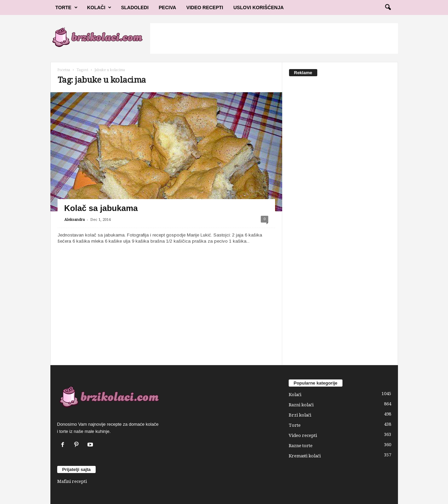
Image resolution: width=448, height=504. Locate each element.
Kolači (99, 7)
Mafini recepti (72, 481)
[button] (388, 7)
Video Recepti (205, 7)
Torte (67, 7)
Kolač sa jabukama (101, 208)
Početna (64, 70)
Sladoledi (135, 7)
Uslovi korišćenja (259, 7)
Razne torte (301, 446)
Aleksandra (75, 220)
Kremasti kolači (305, 456)
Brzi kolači (300, 415)
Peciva (167, 7)
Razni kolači (301, 405)
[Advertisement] (274, 38)
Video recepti (303, 435)
